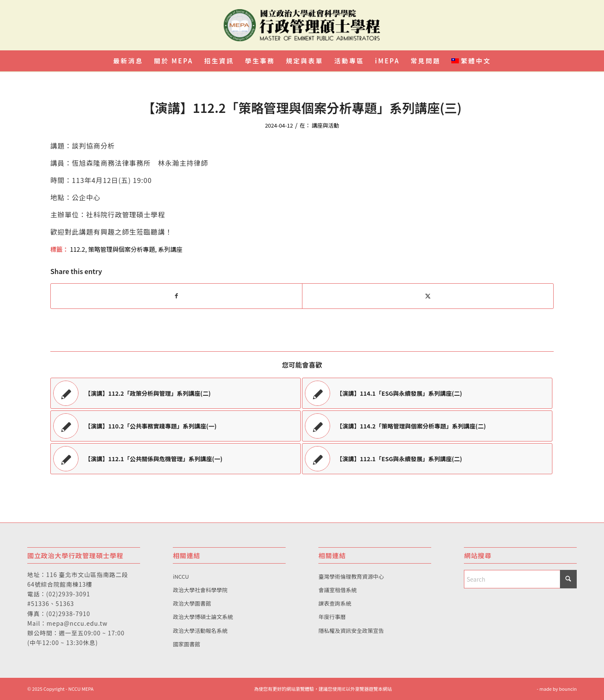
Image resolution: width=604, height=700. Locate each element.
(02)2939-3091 (68, 594)
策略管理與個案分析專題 (121, 249)
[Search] (520, 579)
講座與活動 (325, 125)
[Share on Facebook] (176, 296)
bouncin (568, 689)
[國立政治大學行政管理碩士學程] (302, 25)
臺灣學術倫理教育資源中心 (351, 576)
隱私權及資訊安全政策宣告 (351, 631)
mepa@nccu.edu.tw (77, 623)
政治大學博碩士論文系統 (203, 617)
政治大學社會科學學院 (200, 590)
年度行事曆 (332, 617)
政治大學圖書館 (192, 603)
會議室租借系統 (337, 590)
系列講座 (170, 249)
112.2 (78, 249)
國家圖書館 (186, 644)
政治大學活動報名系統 (200, 631)
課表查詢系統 (335, 603)
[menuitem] (128, 61)
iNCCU (181, 576)
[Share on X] (428, 296)
